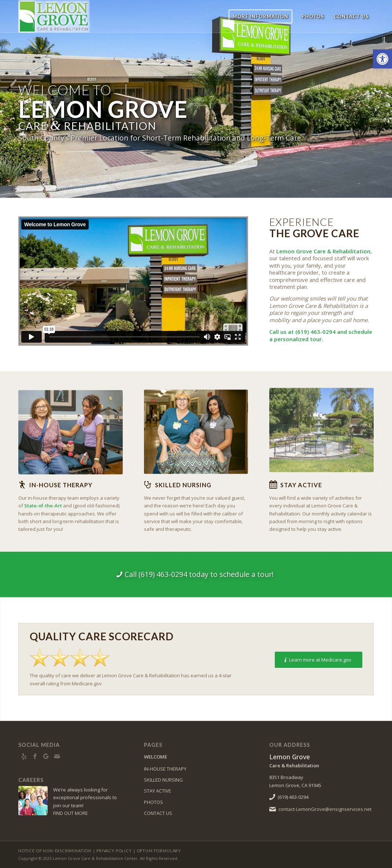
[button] (382, 59)
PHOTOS (154, 802)
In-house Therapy (61, 485)
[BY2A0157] (196, 426)
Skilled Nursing (183, 485)
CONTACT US (158, 813)
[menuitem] (261, 16)
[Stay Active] (273, 485)
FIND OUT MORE (71, 813)
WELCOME (156, 757)
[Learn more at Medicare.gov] (319, 660)
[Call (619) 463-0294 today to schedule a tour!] (196, 574)
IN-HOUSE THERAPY (165, 769)
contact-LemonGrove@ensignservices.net (325, 809)
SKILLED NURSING (163, 780)
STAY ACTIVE (158, 791)
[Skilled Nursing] (148, 485)
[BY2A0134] (71, 429)
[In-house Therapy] (22, 485)
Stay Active (301, 485)
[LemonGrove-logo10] (69, 16)
